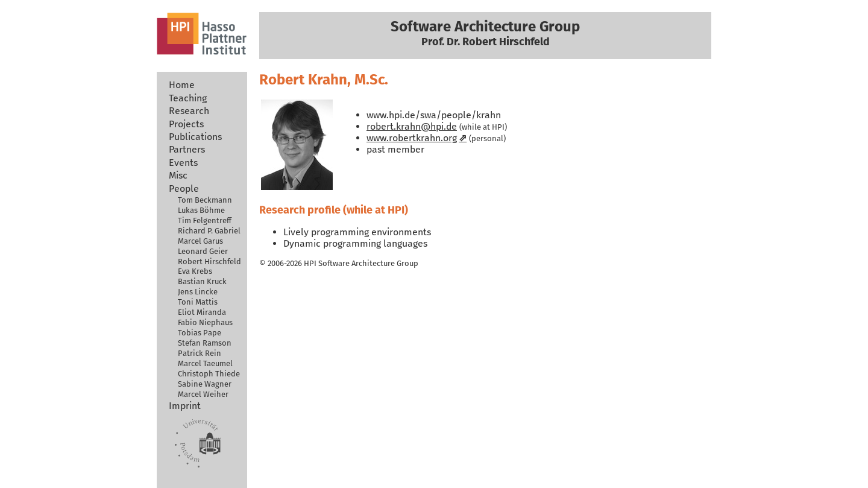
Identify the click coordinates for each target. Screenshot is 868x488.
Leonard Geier (203, 251)
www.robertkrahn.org (412, 138)
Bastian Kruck (202, 281)
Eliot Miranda (202, 312)
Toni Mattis (198, 302)
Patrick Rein (200, 353)
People (184, 189)
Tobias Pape (200, 333)
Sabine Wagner (205, 384)
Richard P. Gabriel (209, 231)
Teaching (188, 98)
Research (189, 111)
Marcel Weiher (203, 394)
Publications (195, 137)
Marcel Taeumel (205, 363)
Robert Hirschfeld (209, 261)
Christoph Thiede (209, 374)
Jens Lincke (198, 292)
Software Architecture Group (368, 263)
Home (182, 85)
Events (183, 163)
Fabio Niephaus (205, 322)
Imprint (185, 406)
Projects (186, 124)
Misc (178, 175)
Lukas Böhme (201, 210)
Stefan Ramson (205, 343)
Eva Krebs (195, 271)
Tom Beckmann (205, 200)
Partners (187, 149)
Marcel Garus (200, 241)
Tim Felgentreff (205, 220)
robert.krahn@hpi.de (412, 126)
